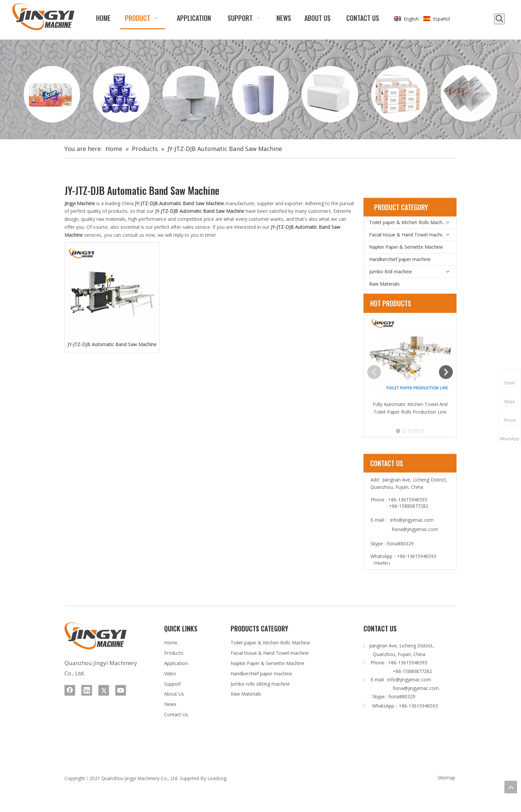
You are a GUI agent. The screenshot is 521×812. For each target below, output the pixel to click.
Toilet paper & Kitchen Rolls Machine (409, 222)
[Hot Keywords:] (499, 19)
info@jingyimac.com (412, 520)
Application (176, 663)
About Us (174, 694)
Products (174, 653)
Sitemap (446, 778)
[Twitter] (104, 690)
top (511, 787)
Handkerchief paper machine (400, 259)
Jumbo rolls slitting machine (260, 684)
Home (171, 643)
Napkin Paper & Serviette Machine (406, 247)
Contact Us (176, 714)
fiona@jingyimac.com (415, 529)
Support (173, 684)
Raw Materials (384, 284)
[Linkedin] (87, 690)
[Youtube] (121, 690)
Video (170, 674)
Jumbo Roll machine (391, 271)
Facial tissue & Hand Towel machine (408, 235)
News (170, 704)
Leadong (217, 778)
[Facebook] (70, 690)
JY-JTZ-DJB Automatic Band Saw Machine (112, 344)
